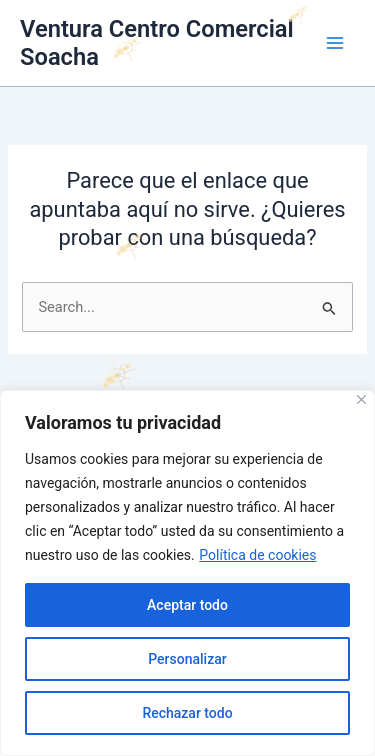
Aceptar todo (187, 605)
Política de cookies (257, 555)
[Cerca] (361, 399)
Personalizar (187, 659)
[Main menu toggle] (335, 43)
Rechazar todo (187, 713)
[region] (187, 573)
